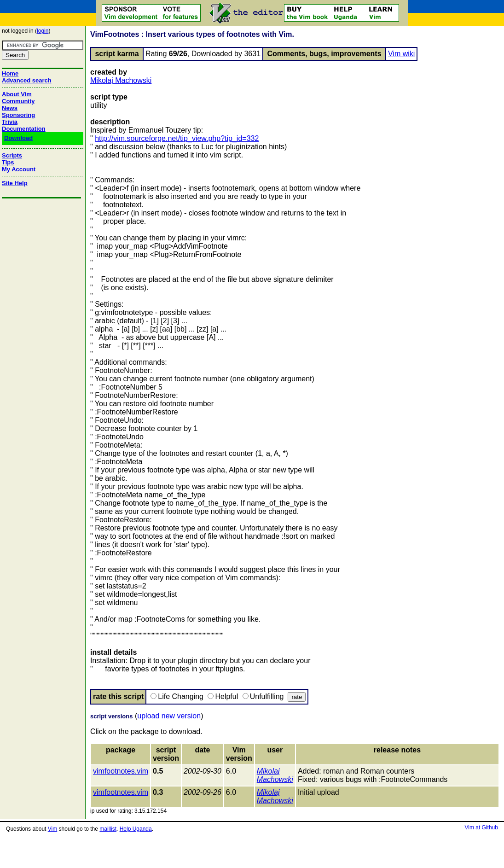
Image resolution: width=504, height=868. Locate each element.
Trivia (10, 122)
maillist (108, 829)
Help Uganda (136, 829)
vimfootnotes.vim (121, 771)
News (10, 108)
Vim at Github (481, 827)
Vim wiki (401, 54)
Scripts (12, 155)
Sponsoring (18, 115)
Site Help (15, 183)
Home (10, 73)
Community (18, 101)
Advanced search (27, 80)
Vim (52, 829)
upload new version (169, 716)
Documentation (24, 129)
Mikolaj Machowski (121, 80)
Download (18, 138)
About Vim (17, 94)
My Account (19, 169)
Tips (8, 162)
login (43, 31)
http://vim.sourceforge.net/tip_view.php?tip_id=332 (177, 138)
